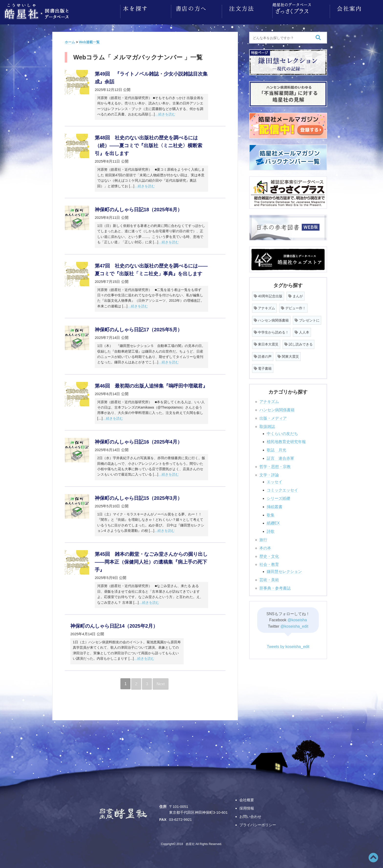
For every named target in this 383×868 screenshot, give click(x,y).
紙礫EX (273, 522)
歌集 (271, 514)
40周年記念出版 (268, 295)
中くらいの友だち (282, 432)
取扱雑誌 (267, 425)
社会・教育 (269, 563)
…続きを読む (165, 113)
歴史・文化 (269, 555)
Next (161, 682)
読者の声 (263, 355)
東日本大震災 (266, 343)
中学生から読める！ (271, 331)
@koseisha (297, 618)
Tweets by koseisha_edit (288, 645)
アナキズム (265, 307)
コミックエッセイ (282, 489)
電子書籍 (263, 367)
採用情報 (247, 807)
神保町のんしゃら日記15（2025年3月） (138, 497)
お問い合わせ (250, 815)
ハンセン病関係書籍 (271, 319)
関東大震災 (288, 355)
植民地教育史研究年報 (286, 440)
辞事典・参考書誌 (275, 587)
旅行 (263, 538)
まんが (296, 295)
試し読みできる (298, 343)
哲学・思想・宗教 (275, 465)
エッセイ (275, 480)
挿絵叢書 (275, 505)
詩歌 (271, 530)
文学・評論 (269, 473)
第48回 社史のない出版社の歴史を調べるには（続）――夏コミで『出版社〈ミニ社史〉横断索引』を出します (149, 144)
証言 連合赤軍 (280, 457)
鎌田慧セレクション (284, 570)
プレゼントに (307, 319)
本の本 (265, 547)
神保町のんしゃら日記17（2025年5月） (138, 328)
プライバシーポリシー (258, 823)
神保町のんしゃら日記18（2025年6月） (138, 208)
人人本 (302, 331)
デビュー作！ (293, 307)
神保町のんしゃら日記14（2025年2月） (114, 624)
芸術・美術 (269, 578)
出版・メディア (273, 417)
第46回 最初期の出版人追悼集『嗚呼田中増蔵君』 (151, 384)
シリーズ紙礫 (278, 497)
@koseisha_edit (294, 625)
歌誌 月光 (277, 449)
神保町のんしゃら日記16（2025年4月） (138, 440)
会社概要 (247, 798)
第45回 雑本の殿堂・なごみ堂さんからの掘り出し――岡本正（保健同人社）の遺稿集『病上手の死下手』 (151, 560)
